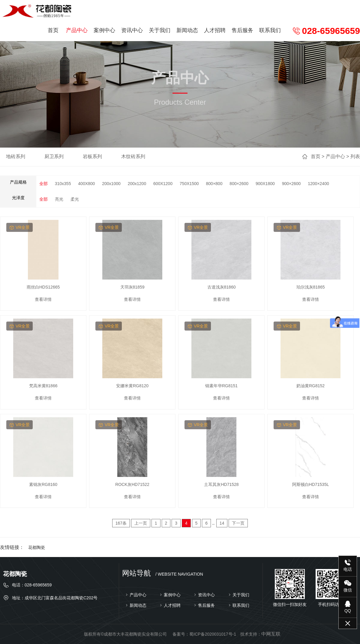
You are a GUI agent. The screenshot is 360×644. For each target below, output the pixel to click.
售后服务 (242, 30)
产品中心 (77, 30)
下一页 (238, 523)
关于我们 (160, 30)
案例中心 (104, 30)
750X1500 (189, 184)
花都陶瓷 (37, 547)
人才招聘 (215, 30)
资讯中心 (132, 30)
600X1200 (163, 184)
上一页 (141, 523)
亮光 (59, 199)
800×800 (214, 184)
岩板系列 (92, 156)
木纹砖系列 (133, 156)
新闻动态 (187, 30)
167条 (121, 523)
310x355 (63, 184)
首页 (53, 30)
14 (222, 523)
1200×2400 (318, 184)
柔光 (75, 199)
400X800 (86, 184)
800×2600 (239, 184)
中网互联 (271, 634)
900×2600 (291, 184)
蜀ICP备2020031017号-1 (213, 634)
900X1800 (265, 184)
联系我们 (270, 30)
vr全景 (19, 227)
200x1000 (111, 184)
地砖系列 (16, 156)
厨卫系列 (54, 156)
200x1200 (137, 184)
